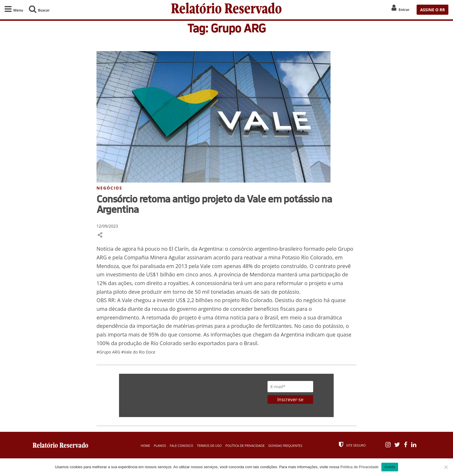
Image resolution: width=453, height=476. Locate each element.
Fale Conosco (182, 446)
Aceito (390, 467)
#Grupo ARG (109, 352)
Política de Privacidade (245, 446)
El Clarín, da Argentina (196, 249)
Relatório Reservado (226, 10)
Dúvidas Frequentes (285, 446)
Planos (160, 446)
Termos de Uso (209, 446)
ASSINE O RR (432, 10)
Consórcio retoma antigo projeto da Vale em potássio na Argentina (214, 204)
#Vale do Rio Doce (138, 352)
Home (145, 446)
